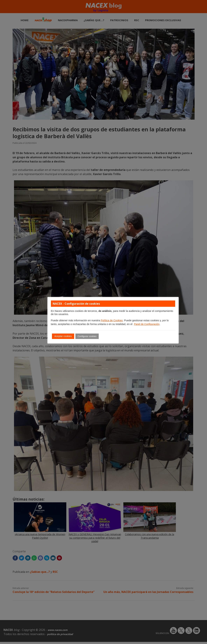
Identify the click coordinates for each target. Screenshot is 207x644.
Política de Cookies (112, 320)
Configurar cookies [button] (87, 336)
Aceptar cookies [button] (63, 336)
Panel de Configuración (147, 324)
